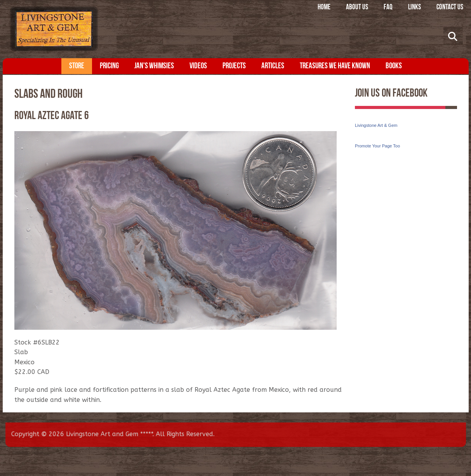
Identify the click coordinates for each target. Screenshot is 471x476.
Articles (273, 66)
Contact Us (450, 8)
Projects (234, 66)
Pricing (109, 66)
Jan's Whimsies (154, 66)
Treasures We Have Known (335, 66)
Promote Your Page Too (377, 146)
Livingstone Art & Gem (376, 125)
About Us (357, 8)
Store (77, 66)
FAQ (388, 8)
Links (415, 8)
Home (324, 8)
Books (394, 66)
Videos (198, 66)
